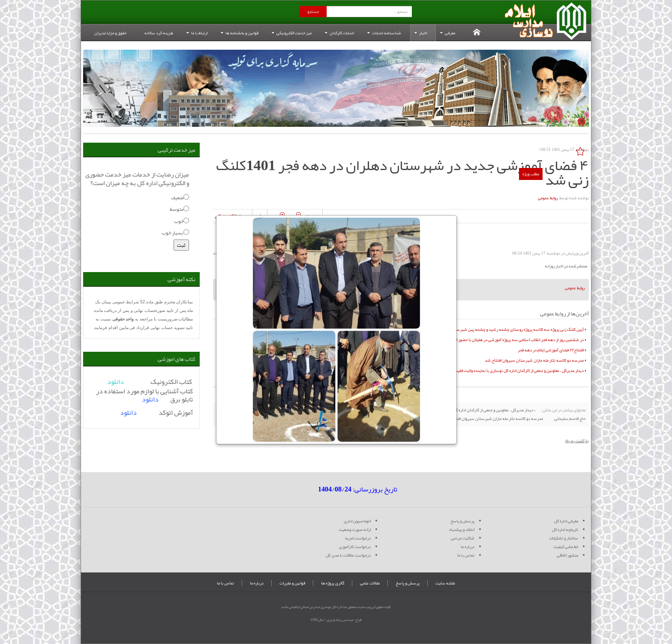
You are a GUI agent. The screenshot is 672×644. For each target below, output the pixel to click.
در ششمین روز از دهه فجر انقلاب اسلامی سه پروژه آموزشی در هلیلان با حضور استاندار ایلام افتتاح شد (501, 340)
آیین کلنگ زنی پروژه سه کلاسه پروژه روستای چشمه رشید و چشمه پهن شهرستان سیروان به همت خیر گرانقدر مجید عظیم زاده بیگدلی (474, 329)
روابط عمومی (548, 198)
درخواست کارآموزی (355, 547)
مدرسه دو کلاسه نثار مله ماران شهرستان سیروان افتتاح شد (534, 360)
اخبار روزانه (554, 266)
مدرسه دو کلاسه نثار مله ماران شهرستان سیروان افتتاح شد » (492, 419)
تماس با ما (466, 555)
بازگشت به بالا (577, 441)
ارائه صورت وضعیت (355, 530)
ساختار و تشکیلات (564, 538)
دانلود (150, 399)
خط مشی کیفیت (566, 547)
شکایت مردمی (463, 538)
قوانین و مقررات (292, 583)
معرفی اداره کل (566, 521)
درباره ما (468, 547)
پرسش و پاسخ (462, 521)
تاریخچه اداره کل (565, 530)
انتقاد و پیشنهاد (462, 530)
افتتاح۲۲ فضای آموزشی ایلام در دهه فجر (551, 350)
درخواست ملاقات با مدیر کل (348, 555)
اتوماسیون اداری (357, 521)
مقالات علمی (370, 583)
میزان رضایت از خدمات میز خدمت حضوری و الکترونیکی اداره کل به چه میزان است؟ (137, 179)
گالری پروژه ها (333, 583)
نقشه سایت (445, 583)
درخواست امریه (358, 538)
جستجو (313, 12)
